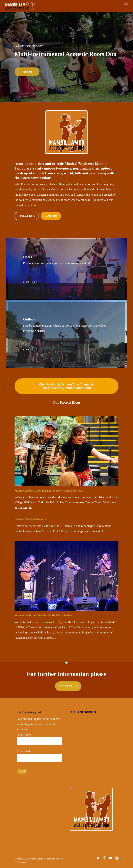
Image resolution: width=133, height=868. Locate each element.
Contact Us (68, 686)
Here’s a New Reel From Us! (31, 519)
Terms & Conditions (46, 859)
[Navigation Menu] (126, 6)
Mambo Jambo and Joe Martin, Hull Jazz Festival (43, 615)
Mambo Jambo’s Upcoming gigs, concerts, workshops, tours (49, 491)
